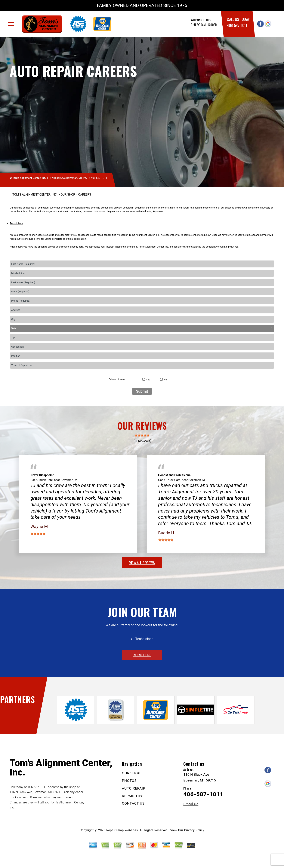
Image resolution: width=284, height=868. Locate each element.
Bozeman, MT (70, 480)
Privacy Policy (194, 830)
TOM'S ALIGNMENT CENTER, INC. (35, 195)
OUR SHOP (68, 195)
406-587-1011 (237, 25)
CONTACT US (133, 803)
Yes (148, 380)
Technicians (16, 223)
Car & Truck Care (42, 480)
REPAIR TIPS (133, 796)
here (81, 247)
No (165, 380)
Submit (142, 391)
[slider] (142, 435)
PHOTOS (129, 781)
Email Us (191, 804)
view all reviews (142, 562)
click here (142, 655)
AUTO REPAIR (134, 788)
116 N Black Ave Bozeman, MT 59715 (68, 178)
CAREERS (85, 195)
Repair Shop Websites (122, 830)
